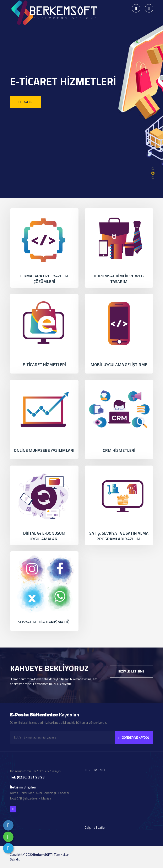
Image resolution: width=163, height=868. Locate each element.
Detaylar (25, 102)
